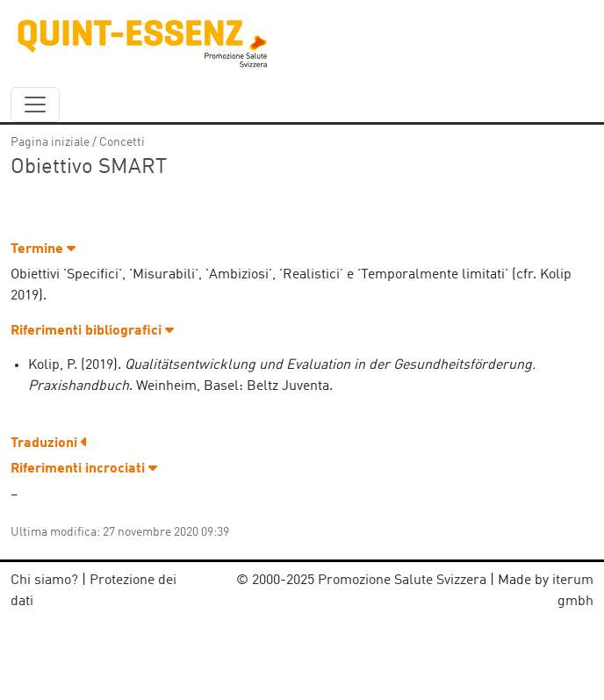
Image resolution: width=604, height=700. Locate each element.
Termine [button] (43, 249)
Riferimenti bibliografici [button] (92, 331)
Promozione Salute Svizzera (402, 581)
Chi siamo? (44, 581)
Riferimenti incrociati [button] (84, 469)
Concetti (122, 142)
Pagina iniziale (50, 142)
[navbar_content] (35, 105)
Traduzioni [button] (49, 444)
